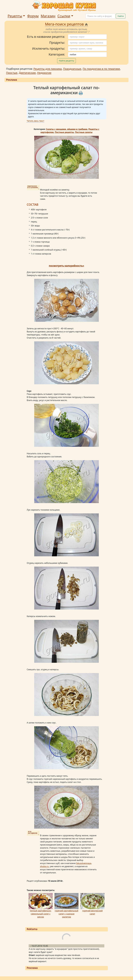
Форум (33, 16)
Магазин (48, 16)
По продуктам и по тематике (101, 69)
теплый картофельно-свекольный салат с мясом (41, 914)
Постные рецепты (64, 132)
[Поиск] (100, 16)
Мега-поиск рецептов (67, 24)
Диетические (27, 73)
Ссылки (64, 16)
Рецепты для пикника (48, 69)
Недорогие (44, 73)
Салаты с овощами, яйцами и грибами (67, 129)
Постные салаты (84, 132)
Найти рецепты (67, 61)
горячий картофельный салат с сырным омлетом (67, 914)
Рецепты (15, 16)
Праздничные (72, 69)
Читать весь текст (35, 121)
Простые (12, 73)
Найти (121, 16)
